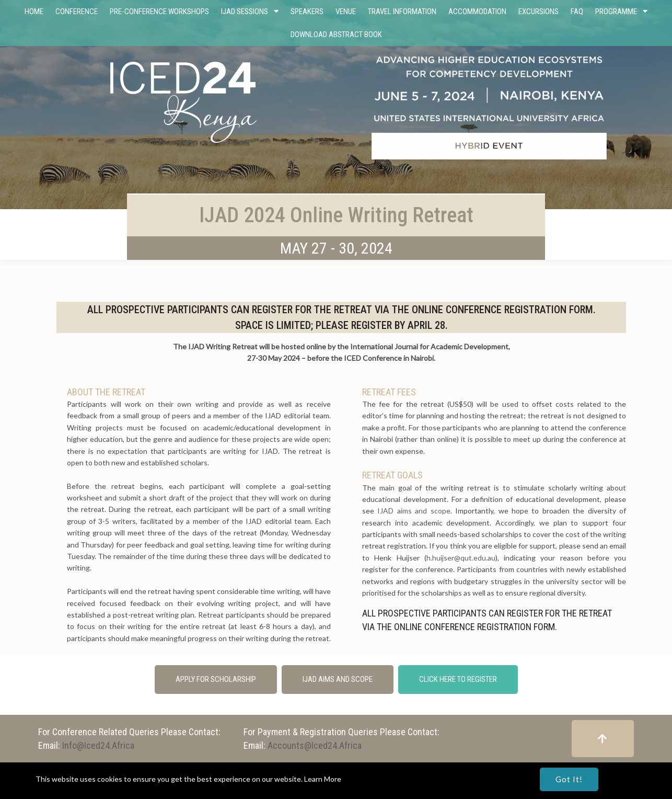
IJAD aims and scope (414, 511)
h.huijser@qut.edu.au (461, 558)
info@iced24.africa (98, 745)
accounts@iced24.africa (315, 745)
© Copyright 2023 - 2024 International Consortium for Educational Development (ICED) (336, 772)
